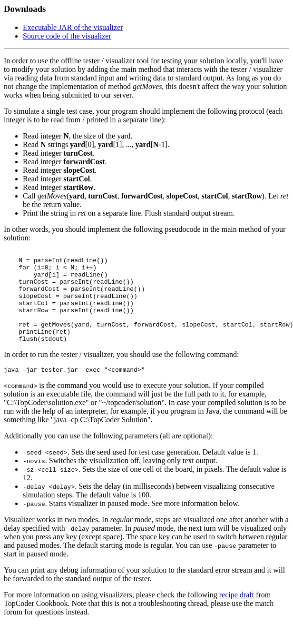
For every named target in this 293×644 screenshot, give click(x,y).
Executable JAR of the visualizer (73, 27)
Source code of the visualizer (67, 36)
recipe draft (237, 615)
